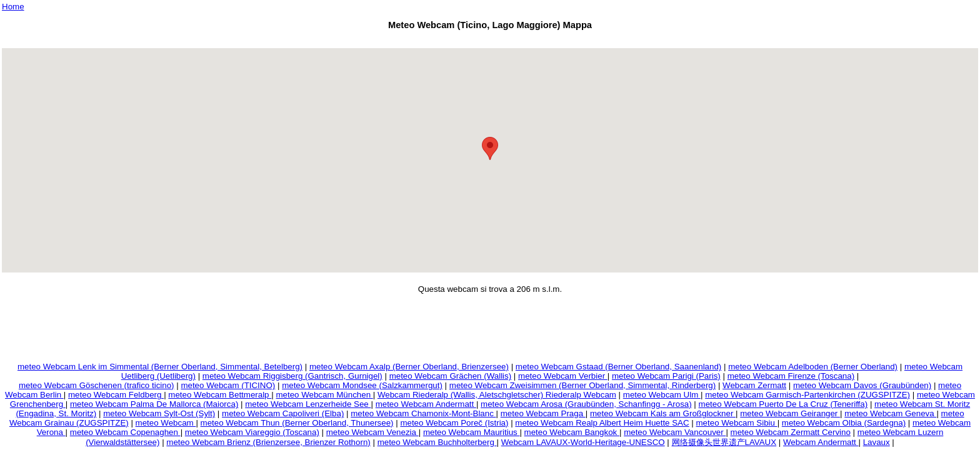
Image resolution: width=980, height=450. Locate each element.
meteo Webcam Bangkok (572, 432)
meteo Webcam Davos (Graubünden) (862, 385)
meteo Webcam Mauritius (472, 432)
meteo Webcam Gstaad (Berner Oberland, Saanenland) (618, 367)
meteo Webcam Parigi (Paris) (666, 376)
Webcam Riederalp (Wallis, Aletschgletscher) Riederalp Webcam (497, 395)
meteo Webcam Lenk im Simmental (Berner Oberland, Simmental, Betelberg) (160, 367)
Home (13, 7)
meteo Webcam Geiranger (790, 413)
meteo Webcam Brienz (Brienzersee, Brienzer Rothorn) (268, 442)
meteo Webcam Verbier (563, 376)
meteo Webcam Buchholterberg (437, 442)
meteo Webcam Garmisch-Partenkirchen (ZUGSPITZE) (807, 395)
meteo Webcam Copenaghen (125, 432)
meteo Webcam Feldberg (116, 395)
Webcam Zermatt (754, 385)
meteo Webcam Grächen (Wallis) (451, 376)
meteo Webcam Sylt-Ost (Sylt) (159, 413)
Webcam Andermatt (821, 442)
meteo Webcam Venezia (372, 432)
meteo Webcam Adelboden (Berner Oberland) (813, 367)
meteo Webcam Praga (543, 413)
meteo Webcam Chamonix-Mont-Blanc (423, 413)
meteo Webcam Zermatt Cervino (791, 432)
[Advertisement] (490, 41)
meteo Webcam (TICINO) (228, 385)
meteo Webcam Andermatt (426, 404)
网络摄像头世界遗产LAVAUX (724, 442)
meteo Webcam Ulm (662, 395)
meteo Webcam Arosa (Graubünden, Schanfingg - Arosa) (586, 404)
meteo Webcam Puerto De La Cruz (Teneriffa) (783, 404)
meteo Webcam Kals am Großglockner (663, 413)
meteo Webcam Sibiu (737, 423)
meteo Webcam (166, 423)
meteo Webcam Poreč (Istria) (454, 423)
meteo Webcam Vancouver (675, 432)
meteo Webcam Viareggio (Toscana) (252, 432)
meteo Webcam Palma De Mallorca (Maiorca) (154, 404)
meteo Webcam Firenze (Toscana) (791, 376)
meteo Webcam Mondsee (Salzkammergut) (362, 385)
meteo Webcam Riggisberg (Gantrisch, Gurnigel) (292, 376)
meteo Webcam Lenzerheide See (308, 404)
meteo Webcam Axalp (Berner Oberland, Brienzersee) (409, 367)
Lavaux (877, 442)
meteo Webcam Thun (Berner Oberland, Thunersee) (297, 423)
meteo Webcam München (324, 395)
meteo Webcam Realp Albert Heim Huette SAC (602, 423)
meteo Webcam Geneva (890, 413)
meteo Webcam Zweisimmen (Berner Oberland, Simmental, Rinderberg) (582, 385)
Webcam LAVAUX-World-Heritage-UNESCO (583, 442)
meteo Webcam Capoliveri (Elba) (283, 413)
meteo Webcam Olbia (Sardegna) (844, 423)
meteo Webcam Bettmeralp (220, 395)
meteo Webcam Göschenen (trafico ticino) (97, 385)
